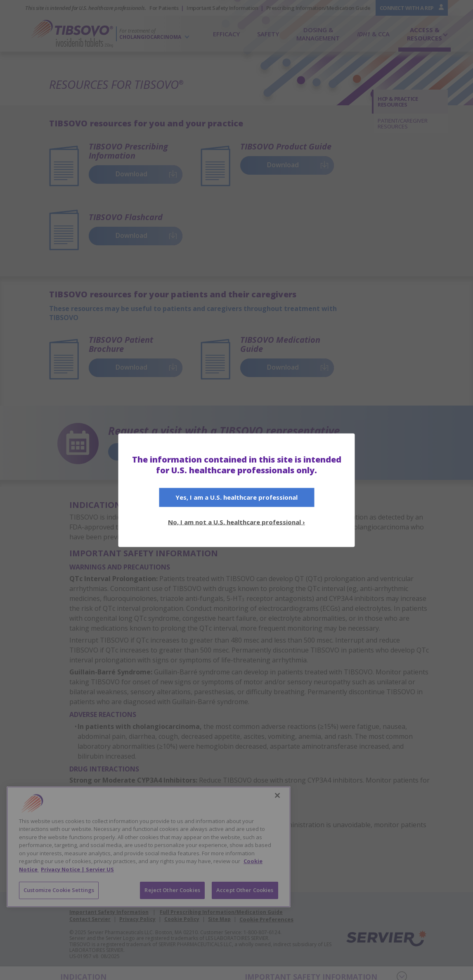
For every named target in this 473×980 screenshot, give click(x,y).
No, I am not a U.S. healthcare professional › (236, 522)
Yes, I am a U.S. (236, 497)
